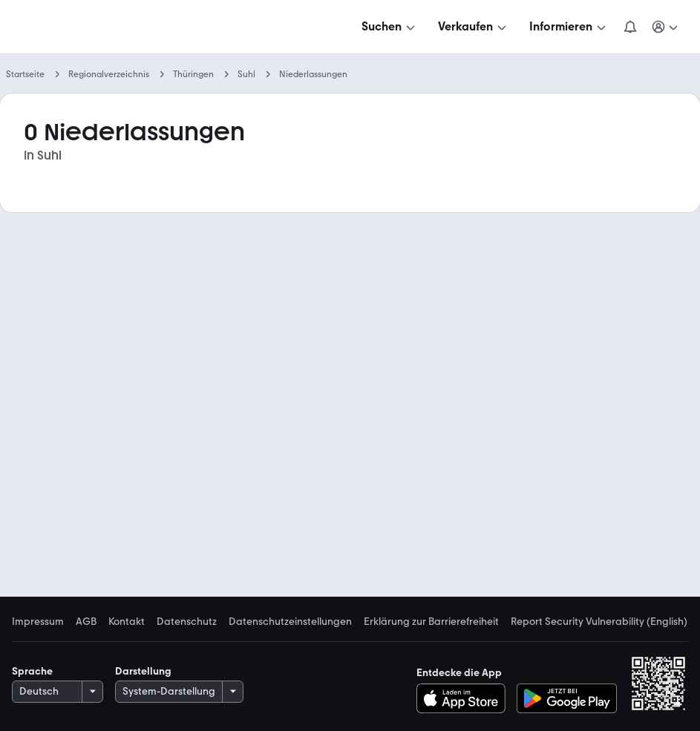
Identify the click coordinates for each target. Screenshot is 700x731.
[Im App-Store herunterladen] (465, 698)
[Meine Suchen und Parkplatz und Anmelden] (666, 27)
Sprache (32, 671)
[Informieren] (569, 27)
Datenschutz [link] (187, 622)
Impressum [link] (38, 622)
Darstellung (143, 671)
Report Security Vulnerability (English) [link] (599, 622)
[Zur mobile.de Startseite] (125, 27)
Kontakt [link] (127, 622)
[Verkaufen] (474, 27)
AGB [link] (86, 622)
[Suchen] (390, 27)
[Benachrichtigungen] (630, 27)
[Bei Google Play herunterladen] (567, 698)
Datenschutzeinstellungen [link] (290, 622)
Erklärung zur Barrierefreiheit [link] (431, 622)
